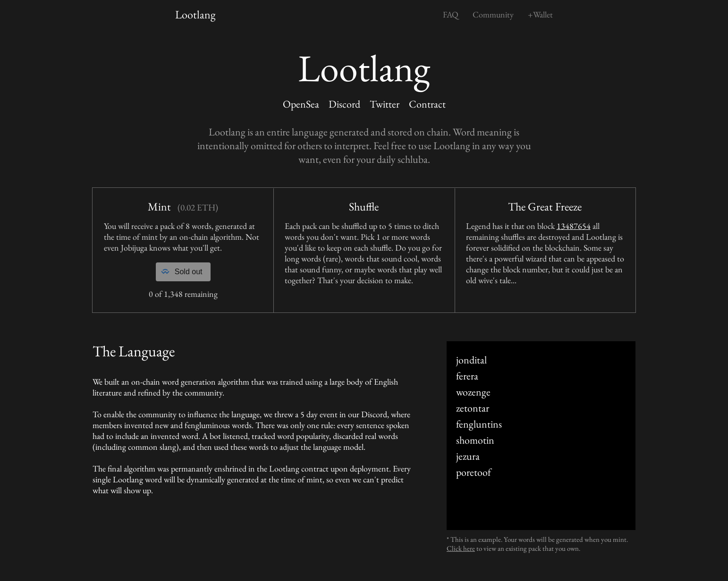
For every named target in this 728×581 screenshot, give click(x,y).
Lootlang (195, 14)
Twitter (385, 104)
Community (493, 14)
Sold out (181, 272)
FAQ (451, 14)
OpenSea (301, 104)
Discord (344, 104)
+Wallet (540, 14)
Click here (461, 548)
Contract (427, 104)
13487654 (574, 226)
